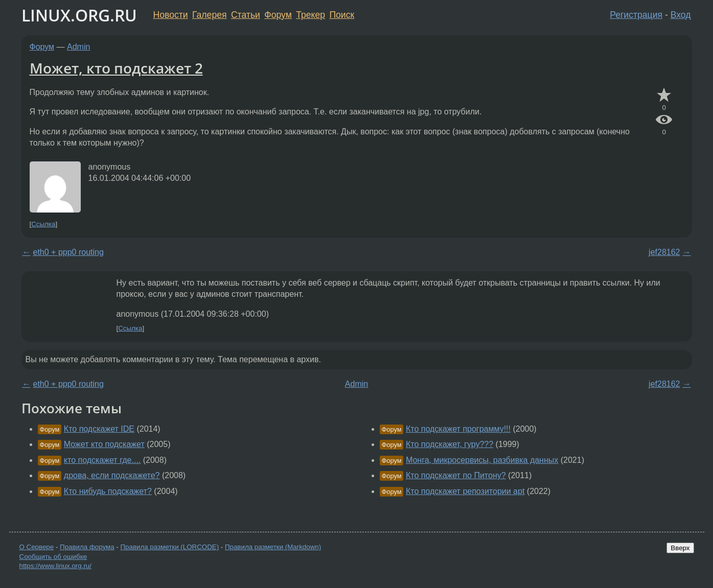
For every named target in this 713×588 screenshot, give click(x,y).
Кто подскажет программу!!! (458, 429)
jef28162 (664, 252)
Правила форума (87, 547)
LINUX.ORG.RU (79, 15)
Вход (681, 15)
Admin (78, 47)
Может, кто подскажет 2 (116, 68)
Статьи (246, 15)
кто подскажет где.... (102, 460)
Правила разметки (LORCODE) (169, 547)
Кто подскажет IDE (99, 429)
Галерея (209, 15)
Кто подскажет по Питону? (456, 475)
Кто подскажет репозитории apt (465, 491)
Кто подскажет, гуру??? (450, 444)
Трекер (310, 15)
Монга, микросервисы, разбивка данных (482, 460)
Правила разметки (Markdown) (273, 547)
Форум (278, 15)
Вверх (680, 548)
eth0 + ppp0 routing (68, 252)
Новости (171, 15)
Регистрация (636, 15)
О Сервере (37, 547)
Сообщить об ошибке (53, 557)
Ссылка (43, 224)
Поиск (342, 15)
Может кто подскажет (104, 444)
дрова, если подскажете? (112, 475)
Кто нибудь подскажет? (108, 491)
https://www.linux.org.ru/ (55, 566)
